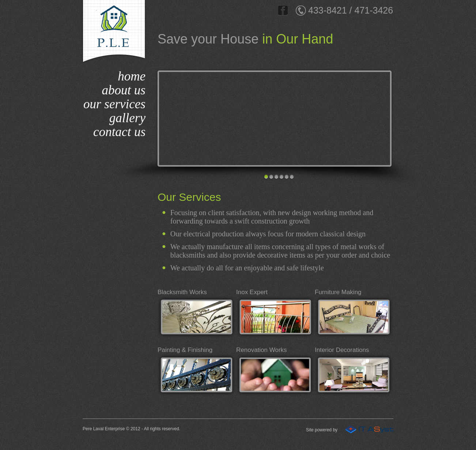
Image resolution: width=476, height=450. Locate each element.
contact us (119, 132)
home (132, 76)
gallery (127, 118)
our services (114, 104)
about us (124, 90)
